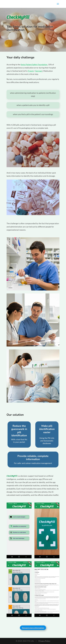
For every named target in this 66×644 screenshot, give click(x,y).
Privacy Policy (44, 641)
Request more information (33, 628)
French (31, 71)
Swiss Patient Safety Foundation (34, 65)
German (39, 71)
